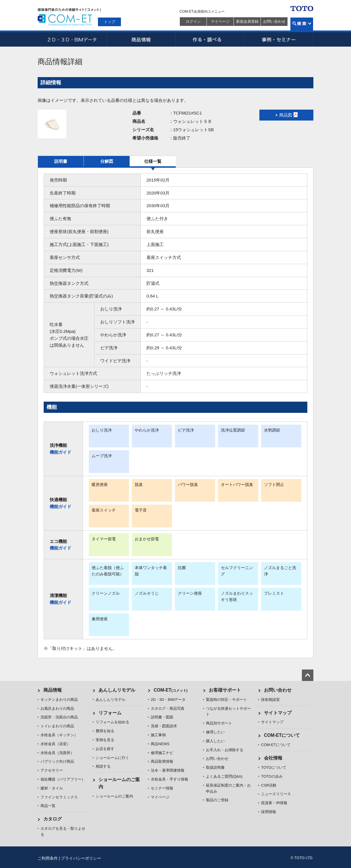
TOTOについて (274, 767)
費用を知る (105, 731)
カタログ (53, 819)
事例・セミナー (279, 39)
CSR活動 (269, 785)
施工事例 (158, 735)
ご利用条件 (48, 858)
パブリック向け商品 (57, 761)
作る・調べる (210, 39)
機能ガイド (60, 452)
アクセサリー (52, 770)
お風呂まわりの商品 (57, 708)
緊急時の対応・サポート (226, 700)
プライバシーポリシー (81, 858)
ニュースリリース (276, 794)
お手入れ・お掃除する (225, 750)
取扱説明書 (215, 767)
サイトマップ (278, 713)
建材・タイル (52, 788)
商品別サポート (219, 723)
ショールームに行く (112, 758)
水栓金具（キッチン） (59, 735)
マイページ (220, 21)
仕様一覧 (153, 161)
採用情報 (269, 812)
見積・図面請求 (164, 726)
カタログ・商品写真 (168, 708)
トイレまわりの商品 (57, 726)
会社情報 (273, 758)
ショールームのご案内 (114, 796)
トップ (110, 22)
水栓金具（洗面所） (57, 753)
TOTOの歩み (272, 776)
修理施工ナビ (162, 753)
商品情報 (141, 39)
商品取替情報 (162, 761)
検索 (302, 24)
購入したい (215, 741)
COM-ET (171, 690)
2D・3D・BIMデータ (72, 39)
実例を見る (105, 740)
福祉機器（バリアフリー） (63, 779)
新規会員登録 (247, 21)
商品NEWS (160, 744)
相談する (103, 766)
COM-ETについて (282, 735)
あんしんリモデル (117, 690)
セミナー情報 (162, 788)
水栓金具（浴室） (55, 744)
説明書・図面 (162, 717)
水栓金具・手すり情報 (169, 779)
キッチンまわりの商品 (59, 700)
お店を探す (105, 749)
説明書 (61, 161)
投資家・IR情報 (274, 803)
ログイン (193, 21)
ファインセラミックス (59, 797)
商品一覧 (48, 806)
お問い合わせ (274, 21)
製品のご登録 (217, 800)
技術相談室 (270, 700)
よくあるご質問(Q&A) (224, 776)
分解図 (107, 161)
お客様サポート (225, 690)
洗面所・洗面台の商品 (59, 717)
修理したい (215, 732)
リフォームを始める (112, 722)
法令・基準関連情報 (168, 770)
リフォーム (110, 713)
